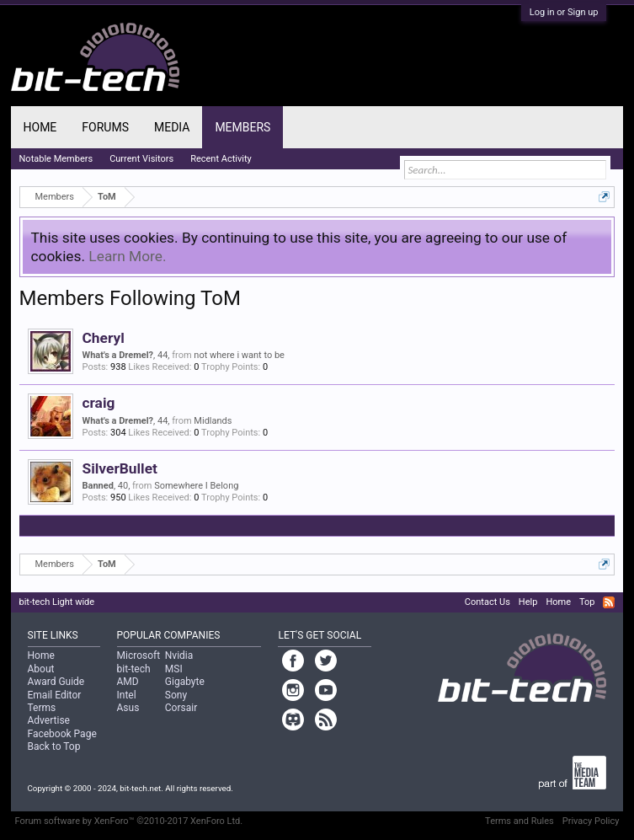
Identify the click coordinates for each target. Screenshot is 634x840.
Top (587, 602)
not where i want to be (239, 355)
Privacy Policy (591, 821)
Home (40, 127)
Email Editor (55, 695)
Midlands (213, 421)
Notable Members (56, 159)
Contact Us (487, 602)
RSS (609, 602)
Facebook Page (62, 734)
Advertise (49, 720)
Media (172, 127)
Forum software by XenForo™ (129, 821)
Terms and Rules (519, 821)
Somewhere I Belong (196, 486)
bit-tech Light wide (57, 602)
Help (528, 602)
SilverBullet (120, 468)
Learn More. (127, 256)
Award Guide (56, 682)
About (41, 669)
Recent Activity (221, 159)
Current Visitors (141, 159)
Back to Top (54, 746)
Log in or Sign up (564, 12)
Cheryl (104, 338)
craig (99, 403)
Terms (42, 708)
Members (242, 127)
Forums (105, 127)
